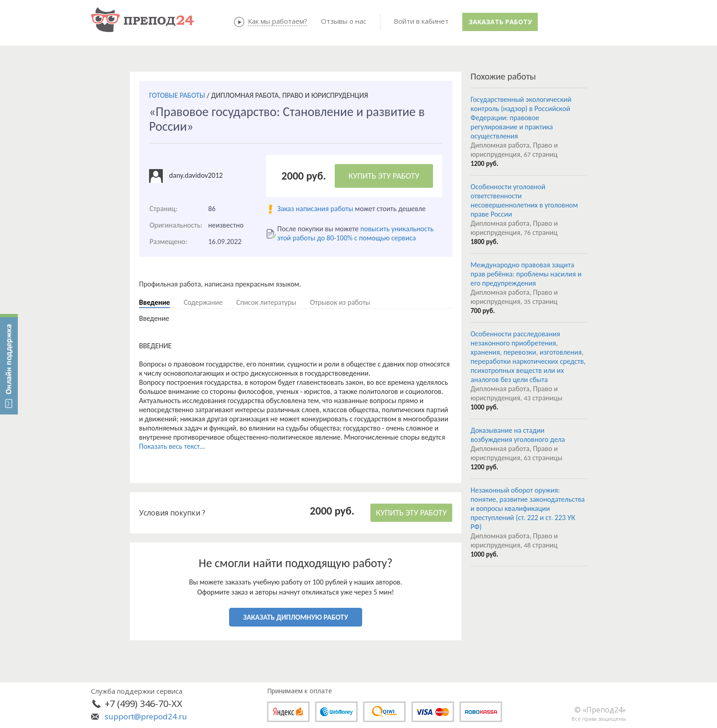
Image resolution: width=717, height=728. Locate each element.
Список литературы (266, 302)
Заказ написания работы (315, 209)
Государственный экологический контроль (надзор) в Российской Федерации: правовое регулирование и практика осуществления (521, 118)
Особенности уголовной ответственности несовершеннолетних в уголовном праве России (524, 200)
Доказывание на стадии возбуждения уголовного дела (518, 435)
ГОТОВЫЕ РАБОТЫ (177, 95)
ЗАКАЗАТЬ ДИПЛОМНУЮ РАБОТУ (296, 617)
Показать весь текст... (172, 446)
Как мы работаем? (278, 21)
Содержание (203, 302)
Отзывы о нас (344, 21)
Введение (155, 302)
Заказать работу (500, 22)
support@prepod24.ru (146, 716)
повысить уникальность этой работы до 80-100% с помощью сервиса (355, 233)
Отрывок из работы (340, 302)
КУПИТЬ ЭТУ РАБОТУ (384, 176)
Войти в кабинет (421, 21)
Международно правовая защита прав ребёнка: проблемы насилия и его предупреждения (526, 274)
